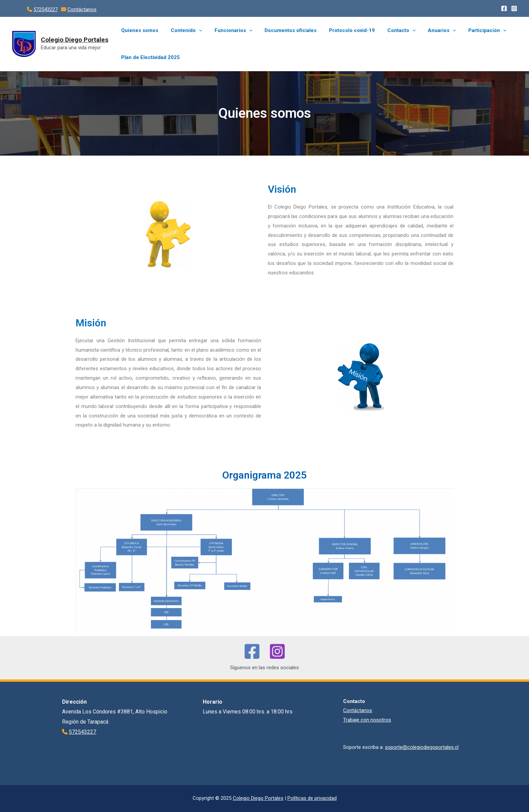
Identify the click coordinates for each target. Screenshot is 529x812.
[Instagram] (514, 8)
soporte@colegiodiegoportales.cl (422, 747)
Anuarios (427, 30)
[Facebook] (504, 8)
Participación (470, 30)
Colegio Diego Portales (75, 40)
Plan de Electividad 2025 (149, 57)
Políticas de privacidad (312, 798)
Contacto (389, 30)
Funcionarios (228, 30)
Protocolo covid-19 (342, 30)
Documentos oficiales (283, 30)
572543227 (46, 9)
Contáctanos (82, 9)
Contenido (183, 30)
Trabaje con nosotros (367, 720)
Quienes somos (139, 30)
